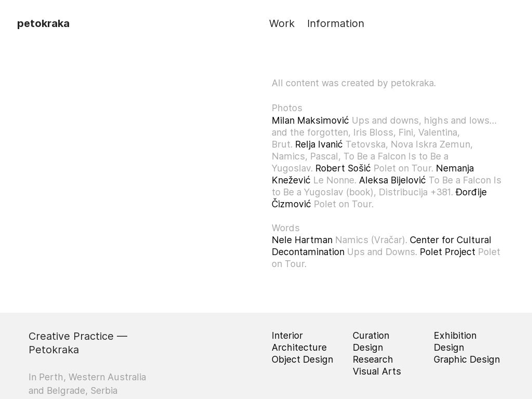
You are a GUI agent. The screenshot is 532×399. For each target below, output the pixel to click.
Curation (371, 335)
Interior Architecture (299, 341)
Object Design (302, 359)
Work (282, 23)
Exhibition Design (455, 341)
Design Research (373, 353)
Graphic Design (467, 359)
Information (336, 23)
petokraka (43, 23)
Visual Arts (377, 371)
